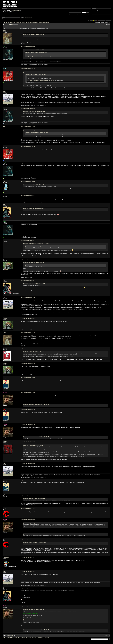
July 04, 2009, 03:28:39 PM (28, 464)
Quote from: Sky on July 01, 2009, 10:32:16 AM (33, 34)
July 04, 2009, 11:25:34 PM (28, 539)
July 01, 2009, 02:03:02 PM (28, 259)
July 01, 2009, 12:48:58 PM (28, 240)
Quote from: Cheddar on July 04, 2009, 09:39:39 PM (34, 543)
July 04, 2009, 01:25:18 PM (28, 410)
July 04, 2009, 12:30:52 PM (28, 364)
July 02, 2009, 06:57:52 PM (28, 280)
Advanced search (29, 17)
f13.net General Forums (11, 23)
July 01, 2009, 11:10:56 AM (28, 92)
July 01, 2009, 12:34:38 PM (28, 205)
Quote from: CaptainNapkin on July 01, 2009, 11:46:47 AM (36, 244)
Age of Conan (28, 23)
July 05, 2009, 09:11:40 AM (28, 558)
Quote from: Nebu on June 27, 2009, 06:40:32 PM (36, 52)
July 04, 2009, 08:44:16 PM (28, 495)
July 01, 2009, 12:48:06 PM (28, 222)
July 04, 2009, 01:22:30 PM (28, 393)
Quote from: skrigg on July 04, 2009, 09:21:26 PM (34, 523)
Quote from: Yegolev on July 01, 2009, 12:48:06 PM (34, 284)
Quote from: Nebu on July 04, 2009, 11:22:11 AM (34, 352)
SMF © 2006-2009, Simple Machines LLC (61, 643)
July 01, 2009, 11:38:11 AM (28, 146)
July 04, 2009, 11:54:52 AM (28, 348)
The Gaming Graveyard (20, 23)
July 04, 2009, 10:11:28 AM (28, 297)
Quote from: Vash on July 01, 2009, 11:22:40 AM (34, 185)
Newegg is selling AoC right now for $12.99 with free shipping (39, 56)
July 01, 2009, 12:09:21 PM (28, 195)
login (14, 10)
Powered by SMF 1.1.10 (49, 643)
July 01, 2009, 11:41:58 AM (28, 163)
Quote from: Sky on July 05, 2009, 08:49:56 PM (33, 610)
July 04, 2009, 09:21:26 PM (28, 508)
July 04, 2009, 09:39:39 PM (28, 520)
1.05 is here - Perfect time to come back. (42, 23)
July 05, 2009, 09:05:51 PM (28, 606)
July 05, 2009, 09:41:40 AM (28, 572)
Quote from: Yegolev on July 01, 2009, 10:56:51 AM (34, 72)
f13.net (4, 23)
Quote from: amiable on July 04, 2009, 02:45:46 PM (34, 499)
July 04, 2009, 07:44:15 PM (28, 480)
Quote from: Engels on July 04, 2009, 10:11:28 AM (34, 445)
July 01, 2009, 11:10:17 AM (28, 69)
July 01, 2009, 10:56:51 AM (28, 46)
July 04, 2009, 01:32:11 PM (28, 425)
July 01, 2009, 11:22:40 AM (28, 127)
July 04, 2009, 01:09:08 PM (28, 377)
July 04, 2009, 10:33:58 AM (28, 319)
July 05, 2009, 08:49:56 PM (28, 588)
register (19, 10)
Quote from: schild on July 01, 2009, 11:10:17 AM (34, 112)
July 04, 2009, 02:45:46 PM (28, 442)
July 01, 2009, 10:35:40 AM (28, 31)
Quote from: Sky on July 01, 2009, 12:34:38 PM (33, 263)
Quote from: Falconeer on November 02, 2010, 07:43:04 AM (36, 405)
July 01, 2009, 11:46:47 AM (28, 181)
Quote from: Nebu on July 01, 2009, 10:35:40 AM (34, 208)
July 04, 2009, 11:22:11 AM (28, 333)
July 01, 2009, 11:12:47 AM (28, 108)
